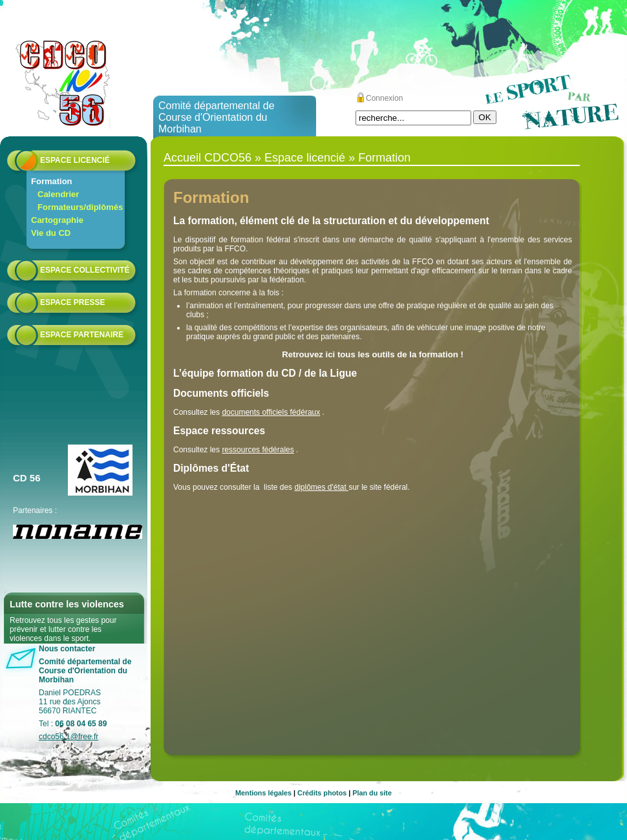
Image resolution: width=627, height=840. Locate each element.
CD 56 (27, 478)
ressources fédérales (258, 450)
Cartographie (57, 220)
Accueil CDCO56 (207, 158)
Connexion (384, 98)
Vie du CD (51, 233)
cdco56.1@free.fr (69, 737)
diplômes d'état (321, 487)
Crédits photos (322, 793)
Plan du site (372, 793)
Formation (52, 181)
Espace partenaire (82, 335)
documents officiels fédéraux (271, 412)
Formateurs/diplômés (80, 207)
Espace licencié (75, 160)
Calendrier (58, 194)
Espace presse (72, 302)
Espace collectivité (85, 270)
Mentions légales (263, 793)
